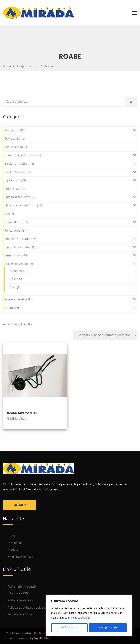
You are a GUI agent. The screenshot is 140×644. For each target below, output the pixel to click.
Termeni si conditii (20, 615)
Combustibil (12, 139)
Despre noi (15, 543)
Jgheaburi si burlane (17, 197)
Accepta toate (108, 628)
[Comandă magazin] (105, 335)
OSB (7, 214)
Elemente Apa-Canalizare (21, 155)
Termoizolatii (13, 256)
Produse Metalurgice (18, 239)
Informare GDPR (18, 594)
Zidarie (9, 308)
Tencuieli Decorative (18, 247)
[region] (89, 616)
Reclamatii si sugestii (22, 587)
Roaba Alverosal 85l (22, 413)
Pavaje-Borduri (14, 222)
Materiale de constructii (20, 206)
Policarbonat (13, 231)
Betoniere (16, 271)
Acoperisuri (12, 131)
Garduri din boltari (16, 164)
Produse (13, 550)
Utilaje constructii (16, 264)
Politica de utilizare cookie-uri (28, 608)
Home (12, 536)
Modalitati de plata (21, 557)
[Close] (130, 597)
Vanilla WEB (42, 638)
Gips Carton (12, 181)
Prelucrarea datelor (20, 601)
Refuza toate (69, 628)
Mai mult (20, 505)
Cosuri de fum (14, 147)
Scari (13, 288)
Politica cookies (81, 618)
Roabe (14, 279)
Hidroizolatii (12, 189)
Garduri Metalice (15, 172)
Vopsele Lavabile (16, 300)
